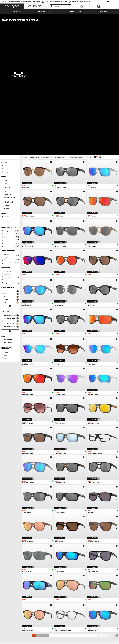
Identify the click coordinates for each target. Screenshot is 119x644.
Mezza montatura (10, 142)
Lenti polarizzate (7, 222)
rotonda (10, 116)
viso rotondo (10, 159)
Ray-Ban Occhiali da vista (10, 549)
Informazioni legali (30, 636)
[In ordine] (80, 40)
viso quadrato (10, 162)
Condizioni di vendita (8, 636)
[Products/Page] (61, 40)
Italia (108, 1)
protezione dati (19, 636)
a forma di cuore (10, 154)
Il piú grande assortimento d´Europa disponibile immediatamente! (23, 1)
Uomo (4, 66)
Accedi (82, 8)
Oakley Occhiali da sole (9, 535)
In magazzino (6, 77)
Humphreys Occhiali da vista (11, 556)
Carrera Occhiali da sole (9, 539)
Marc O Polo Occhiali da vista (11, 554)
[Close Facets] (10, 40)
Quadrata (10, 119)
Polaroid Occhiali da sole (68, 535)
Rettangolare (10, 113)
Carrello (99, 8)
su (116, 636)
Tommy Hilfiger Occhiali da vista (69, 558)
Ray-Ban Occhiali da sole (10, 532)
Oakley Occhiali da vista (9, 552)
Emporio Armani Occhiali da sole (12, 541)
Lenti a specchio (7, 225)
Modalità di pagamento (47, 602)
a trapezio (10, 165)
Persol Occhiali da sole (9, 537)
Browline (10, 122)
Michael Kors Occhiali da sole (69, 532)
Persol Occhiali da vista (67, 552)
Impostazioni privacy (7, 602)
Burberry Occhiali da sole (68, 537)
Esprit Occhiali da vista (67, 554)
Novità (5, 74)
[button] (12, 6)
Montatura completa (10, 138)
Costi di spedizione (46, 604)
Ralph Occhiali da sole (67, 541)
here (47, 579)
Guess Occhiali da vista (67, 549)
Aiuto (81, 600)
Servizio (43, 600)
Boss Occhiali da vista (66, 556)
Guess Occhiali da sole (67, 539)
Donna (5, 63)
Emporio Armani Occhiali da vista (12, 558)
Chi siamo (5, 600)
